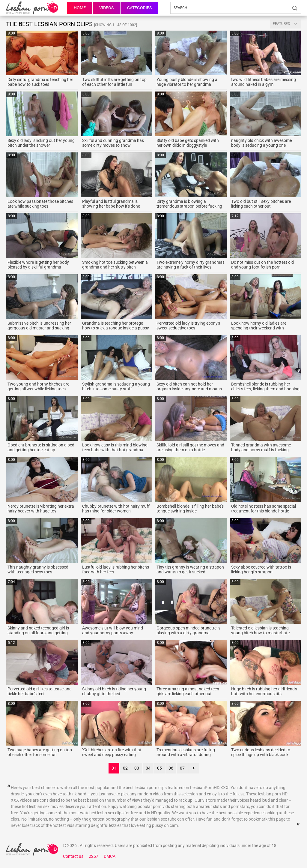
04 (148, 768)
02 (125, 768)
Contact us (73, 856)
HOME (80, 8)
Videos (106, 8)
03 (137, 768)
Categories (139, 8)
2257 (94, 856)
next (194, 768)
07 (182, 768)
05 (159, 768)
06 (171, 768)
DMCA (110, 856)
